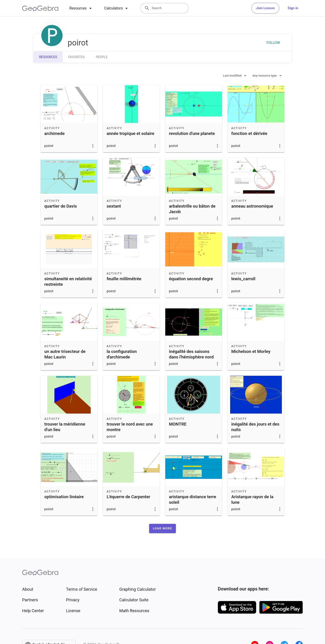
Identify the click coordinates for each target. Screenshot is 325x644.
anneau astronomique (252, 206)
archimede (54, 134)
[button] (162, 528)
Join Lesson (265, 8)
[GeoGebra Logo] (40, 8)
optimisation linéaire (64, 497)
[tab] (81, 8)
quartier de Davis (61, 206)
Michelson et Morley (251, 352)
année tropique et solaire (131, 134)
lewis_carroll (243, 279)
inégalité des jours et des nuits (255, 427)
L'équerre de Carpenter (128, 497)
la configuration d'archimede (122, 354)
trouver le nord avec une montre (130, 427)
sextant (114, 206)
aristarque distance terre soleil (193, 500)
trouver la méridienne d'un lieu (65, 427)
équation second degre (191, 279)
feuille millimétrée (124, 279)
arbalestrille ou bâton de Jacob (192, 209)
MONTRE (178, 424)
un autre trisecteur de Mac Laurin (65, 354)
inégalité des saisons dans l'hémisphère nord (191, 354)
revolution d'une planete (192, 134)
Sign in (293, 8)
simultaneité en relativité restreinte (68, 282)
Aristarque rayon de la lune (252, 500)
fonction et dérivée (249, 134)
